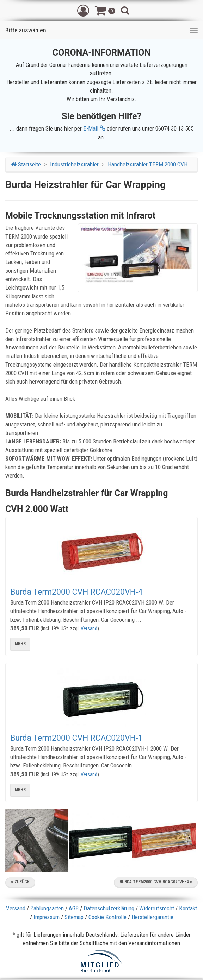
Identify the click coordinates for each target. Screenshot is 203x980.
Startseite (26, 164)
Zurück (20, 882)
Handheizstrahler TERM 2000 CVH (148, 164)
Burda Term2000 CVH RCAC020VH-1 (76, 738)
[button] (83, 10)
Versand (89, 629)
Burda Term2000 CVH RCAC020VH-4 (76, 592)
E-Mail (94, 128)
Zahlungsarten (47, 908)
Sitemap (74, 917)
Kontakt (188, 908)
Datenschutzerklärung (109, 908)
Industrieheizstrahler (74, 164)
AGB (74, 908)
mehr (20, 644)
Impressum (47, 917)
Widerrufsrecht (157, 908)
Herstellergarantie (152, 917)
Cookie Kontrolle (107, 917)
